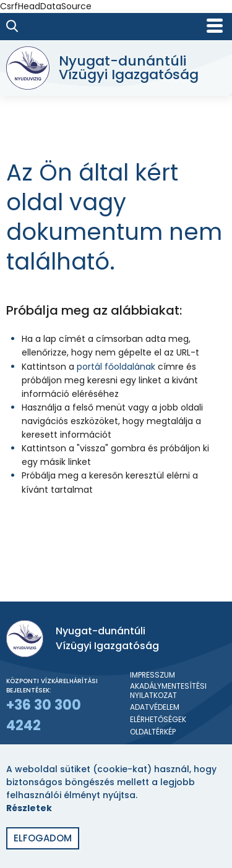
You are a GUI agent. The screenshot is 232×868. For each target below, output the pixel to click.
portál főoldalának (116, 367)
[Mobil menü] (215, 26)
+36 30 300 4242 (44, 715)
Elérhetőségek (158, 720)
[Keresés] (12, 26)
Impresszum (153, 675)
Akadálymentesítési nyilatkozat (168, 691)
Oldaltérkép (153, 732)
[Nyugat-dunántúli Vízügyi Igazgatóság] (113, 68)
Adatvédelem (155, 707)
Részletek (29, 808)
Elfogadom (43, 838)
